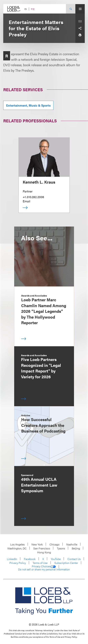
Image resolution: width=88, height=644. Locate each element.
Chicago (55, 544)
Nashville (72, 544)
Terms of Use (40, 563)
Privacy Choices (44, 566)
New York (37, 544)
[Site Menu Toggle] (80, 9)
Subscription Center (66, 563)
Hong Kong (44, 552)
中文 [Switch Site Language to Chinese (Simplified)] (33, 9)
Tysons (61, 548)
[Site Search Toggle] (71, 9)
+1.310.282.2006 (33, 197)
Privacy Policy (18, 563)
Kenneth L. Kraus (39, 182)
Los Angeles (17, 544)
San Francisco (42, 548)
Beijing (76, 548)
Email (26, 201)
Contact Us (74, 559)
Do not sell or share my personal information (44, 569)
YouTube (56, 559)
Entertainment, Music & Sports (28, 105)
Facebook (30, 559)
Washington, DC (17, 548)
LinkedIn (12, 559)
